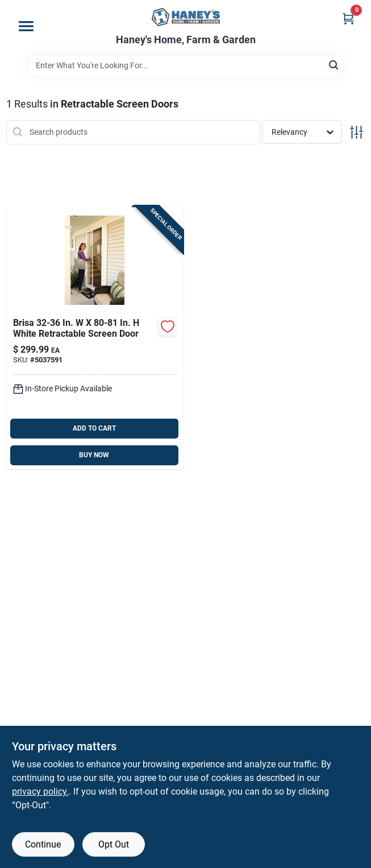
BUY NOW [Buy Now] (94, 455)
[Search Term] (186, 65)
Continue (43, 844)
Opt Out (114, 844)
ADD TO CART (94, 428)
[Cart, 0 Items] (348, 18)
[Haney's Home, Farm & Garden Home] (186, 17)
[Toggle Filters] (357, 132)
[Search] (334, 65)
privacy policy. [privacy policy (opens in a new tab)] (40, 791)
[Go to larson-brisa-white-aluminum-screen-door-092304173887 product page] (95, 338)
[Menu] (26, 26)
